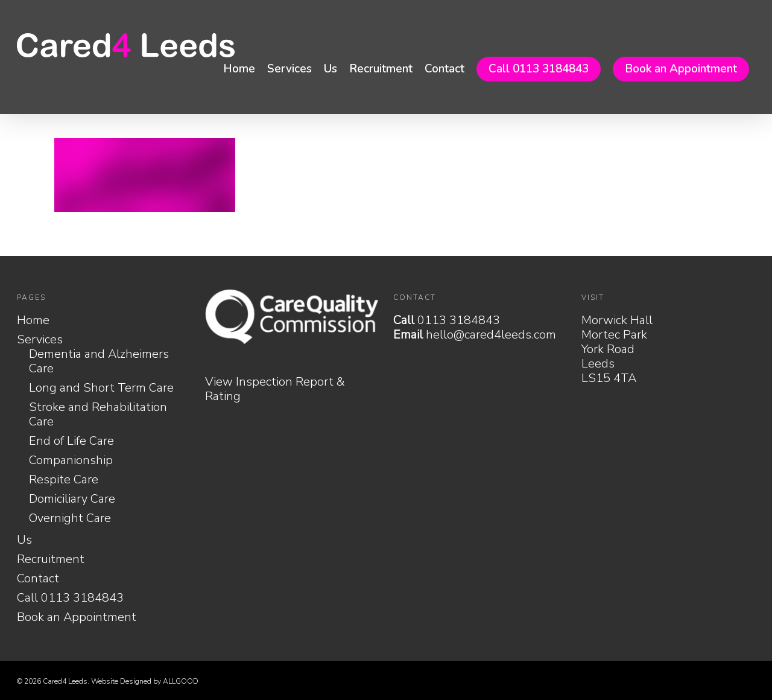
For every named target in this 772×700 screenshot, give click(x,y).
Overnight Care (70, 518)
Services (289, 69)
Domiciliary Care (72, 499)
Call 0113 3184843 (539, 69)
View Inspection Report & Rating (275, 389)
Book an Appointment (681, 69)
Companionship (71, 460)
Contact (445, 69)
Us (331, 69)
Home (239, 69)
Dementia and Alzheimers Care (99, 361)
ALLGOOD (181, 681)
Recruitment (381, 69)
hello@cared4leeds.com (491, 335)
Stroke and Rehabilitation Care (98, 415)
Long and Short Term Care (101, 388)
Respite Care (64, 480)
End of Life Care (71, 441)
